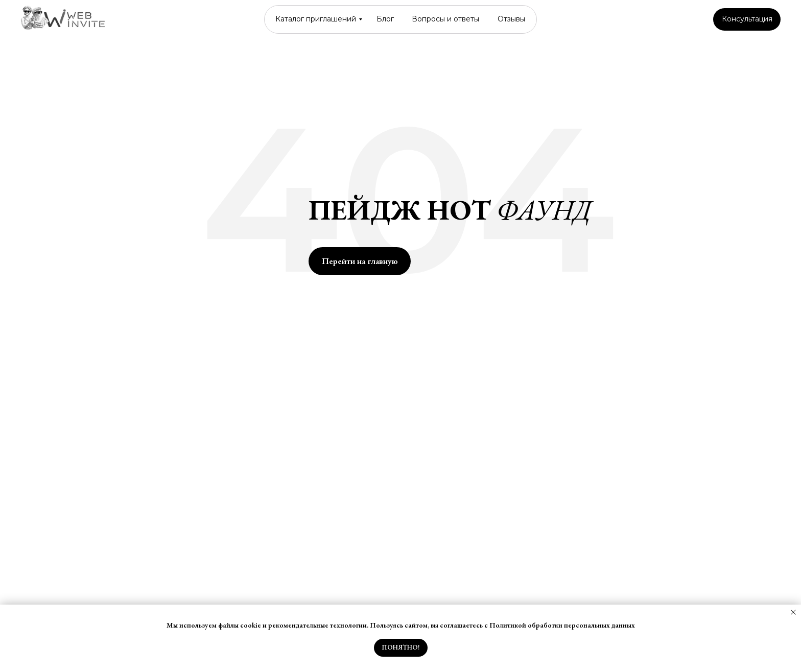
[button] (747, 19)
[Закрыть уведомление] (793, 612)
